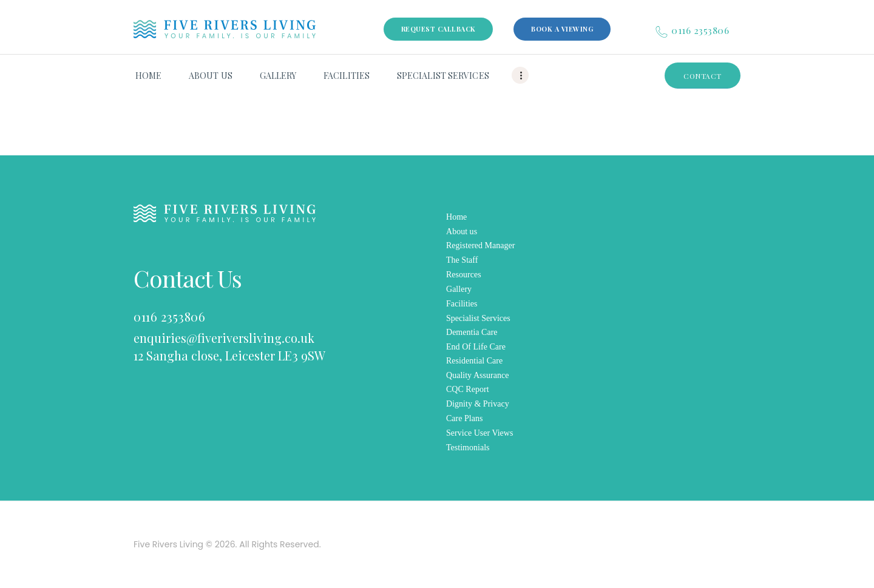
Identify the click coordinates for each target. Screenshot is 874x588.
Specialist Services (478, 318)
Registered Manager (480, 245)
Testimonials (468, 448)
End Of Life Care (476, 347)
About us (462, 231)
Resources (464, 275)
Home (456, 217)
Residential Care (474, 361)
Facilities (462, 304)
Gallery (459, 289)
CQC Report (468, 389)
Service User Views (479, 433)
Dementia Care (472, 332)
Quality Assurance (477, 375)
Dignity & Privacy (478, 404)
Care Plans (464, 418)
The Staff (462, 260)
